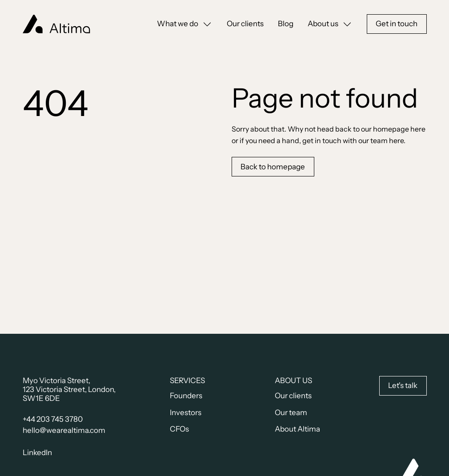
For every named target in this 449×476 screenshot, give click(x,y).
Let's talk (403, 385)
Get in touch (397, 24)
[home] (56, 24)
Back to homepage (273, 167)
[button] (185, 24)
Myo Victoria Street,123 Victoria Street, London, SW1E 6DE (69, 390)
